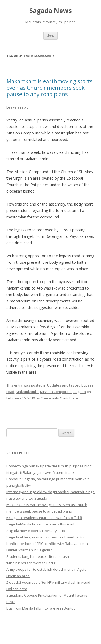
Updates (54, 385)
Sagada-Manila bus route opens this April (40, 524)
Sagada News (51, 11)
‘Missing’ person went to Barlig (31, 563)
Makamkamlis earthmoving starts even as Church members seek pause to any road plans (50, 88)
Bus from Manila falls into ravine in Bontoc (41, 608)
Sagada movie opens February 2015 (36, 531)
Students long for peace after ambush (38, 556)
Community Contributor (60, 398)
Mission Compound (56, 392)
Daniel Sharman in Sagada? (29, 550)
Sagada (80, 392)
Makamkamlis (27, 392)
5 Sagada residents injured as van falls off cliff (44, 518)
